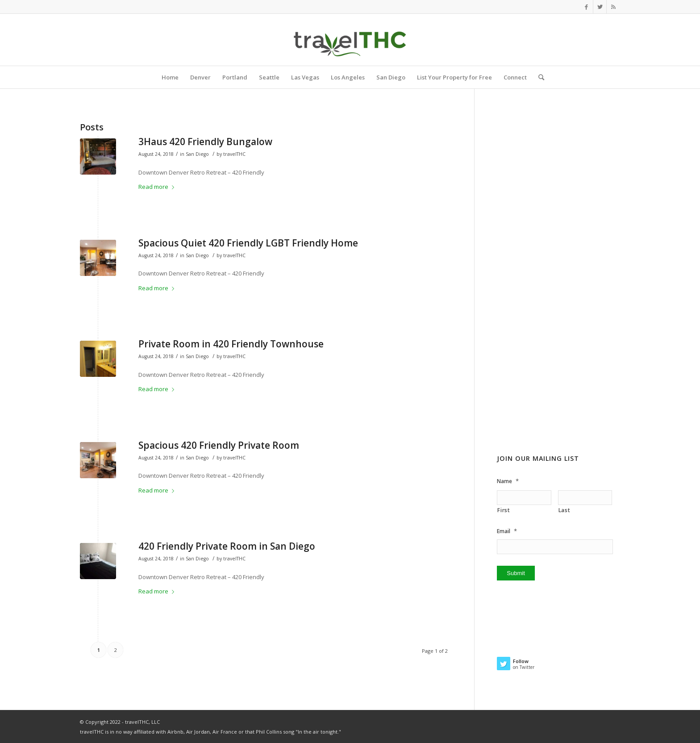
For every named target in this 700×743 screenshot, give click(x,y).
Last (565, 510)
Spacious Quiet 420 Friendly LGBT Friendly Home (248, 243)
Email (507, 531)
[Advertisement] (558, 294)
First (504, 510)
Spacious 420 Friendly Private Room (219, 445)
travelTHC (234, 154)
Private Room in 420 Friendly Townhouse (231, 344)
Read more (158, 187)
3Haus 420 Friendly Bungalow (205, 142)
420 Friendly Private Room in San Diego (227, 546)
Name (508, 481)
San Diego (197, 154)
